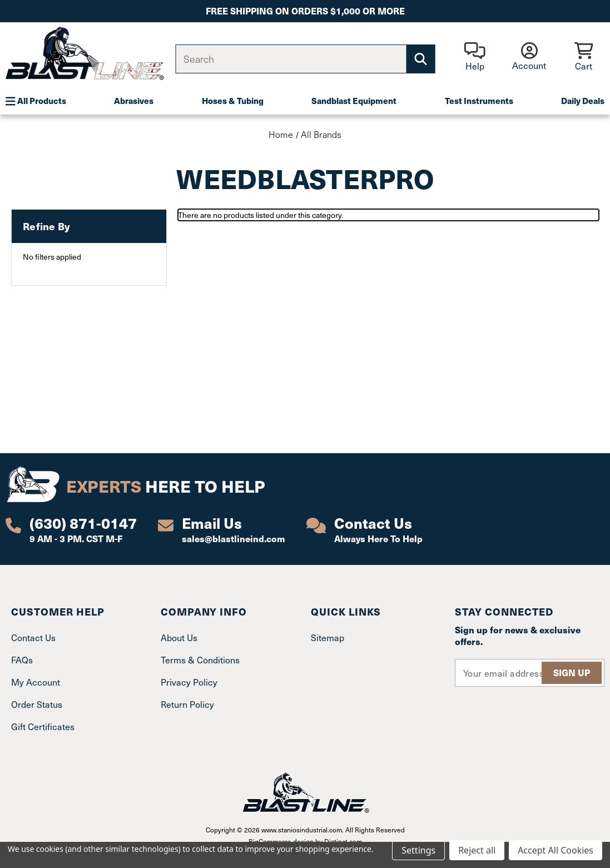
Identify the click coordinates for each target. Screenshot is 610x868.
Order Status (37, 704)
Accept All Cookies (556, 850)
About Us (179, 638)
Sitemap (328, 638)
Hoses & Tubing (233, 100)
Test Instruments (479, 100)
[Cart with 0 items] (584, 58)
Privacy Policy (189, 682)
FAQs (22, 660)
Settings (418, 850)
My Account (36, 682)
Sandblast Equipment (354, 100)
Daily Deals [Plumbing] (583, 100)
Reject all (477, 850)
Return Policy (187, 704)
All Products (36, 101)
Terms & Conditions (200, 660)
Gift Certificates (43, 726)
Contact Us (33, 638)
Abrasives (134, 100)
